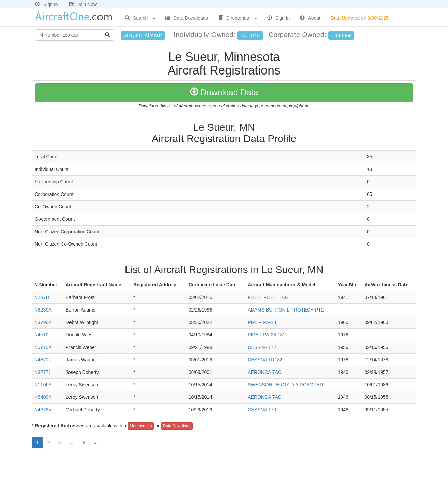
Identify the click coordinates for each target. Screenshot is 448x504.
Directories (238, 18)
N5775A (43, 347)
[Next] (95, 442)
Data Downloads (187, 18)
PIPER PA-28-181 (267, 335)
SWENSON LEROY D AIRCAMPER (285, 385)
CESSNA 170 (262, 410)
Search (140, 18)
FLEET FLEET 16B (268, 297)
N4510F (43, 335)
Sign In (47, 4)
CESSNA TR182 (265, 360)
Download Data (224, 92)
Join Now (83, 4)
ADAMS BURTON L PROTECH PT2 (286, 310)
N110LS (43, 385)
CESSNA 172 (262, 347)
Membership (141, 426)
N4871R (43, 360)
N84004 (43, 397)
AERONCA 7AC (264, 372)
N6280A (43, 310)
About (310, 18)
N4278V (43, 410)
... (72, 442)
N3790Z (43, 322)
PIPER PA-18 (262, 322)
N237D (42, 297)
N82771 (43, 372)
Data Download (177, 426)
